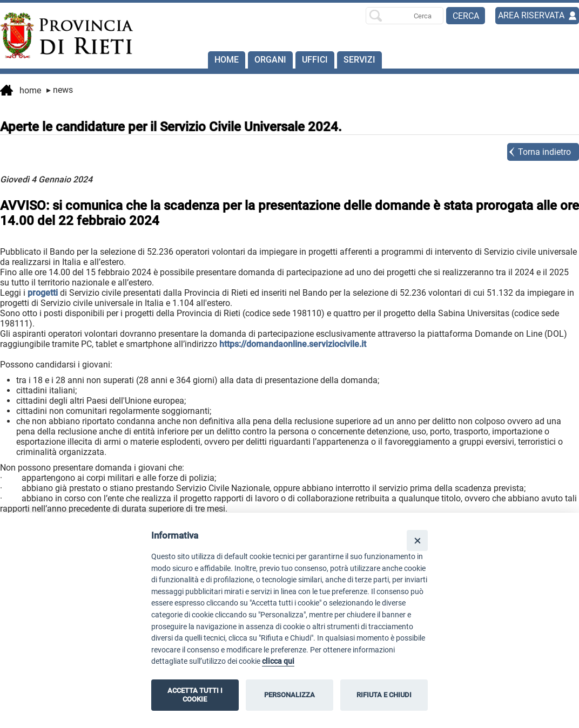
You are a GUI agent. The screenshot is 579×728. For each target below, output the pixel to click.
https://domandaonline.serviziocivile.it (293, 344)
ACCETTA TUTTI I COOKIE (195, 695)
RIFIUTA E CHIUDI (384, 695)
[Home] (58, 36)
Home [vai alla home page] (21, 91)
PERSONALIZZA (289, 695)
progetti (43, 293)
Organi (270, 60)
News (60, 90)
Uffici (315, 60)
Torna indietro (544, 152)
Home (227, 60)
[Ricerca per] (405, 16)
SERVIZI (359, 60)
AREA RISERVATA (531, 15)
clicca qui (278, 661)
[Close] (417, 540)
